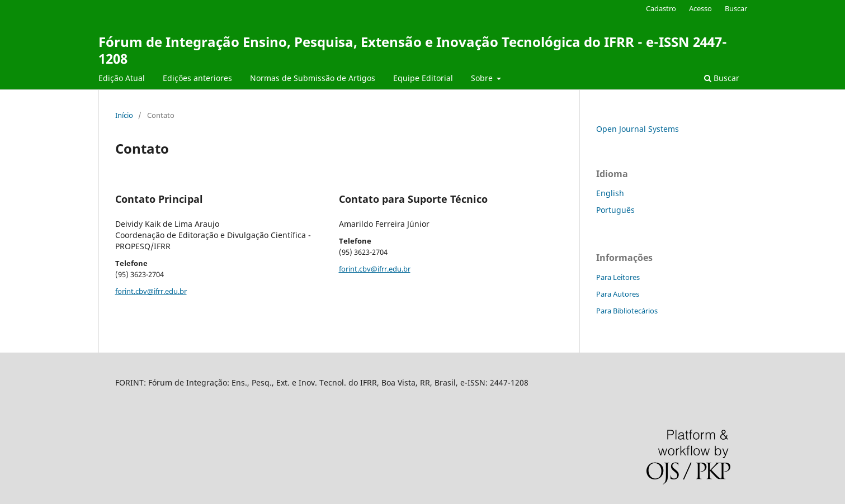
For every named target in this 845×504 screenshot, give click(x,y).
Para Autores (618, 294)
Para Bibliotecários (627, 311)
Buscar (722, 78)
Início (124, 115)
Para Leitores (618, 277)
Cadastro (661, 8)
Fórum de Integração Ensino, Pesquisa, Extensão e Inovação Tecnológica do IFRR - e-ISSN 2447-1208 (413, 50)
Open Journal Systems (638, 129)
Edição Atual (122, 78)
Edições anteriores (197, 78)
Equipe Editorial (423, 78)
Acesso (700, 8)
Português (615, 210)
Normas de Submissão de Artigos (313, 78)
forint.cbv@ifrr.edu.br (151, 291)
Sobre (483, 78)
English (610, 193)
